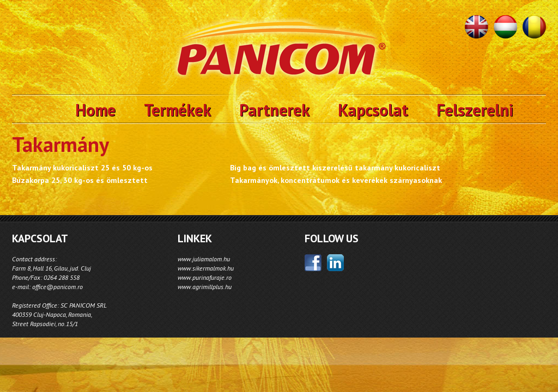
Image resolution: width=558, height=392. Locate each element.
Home (95, 110)
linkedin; (335, 263)
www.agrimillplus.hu (205, 287)
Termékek (177, 110)
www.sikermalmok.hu (206, 268)
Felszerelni (475, 110)
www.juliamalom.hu (204, 259)
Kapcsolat (373, 110)
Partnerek (274, 110)
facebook (313, 263)
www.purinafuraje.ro (205, 277)
